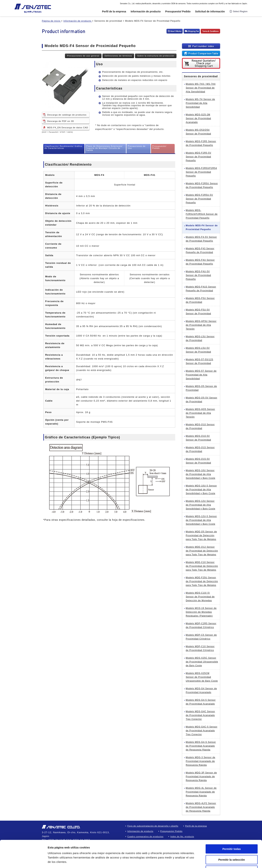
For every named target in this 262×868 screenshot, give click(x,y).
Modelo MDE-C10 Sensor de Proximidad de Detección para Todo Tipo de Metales (202, 566)
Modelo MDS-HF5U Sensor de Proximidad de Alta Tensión (201, 325)
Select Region (238, 12)
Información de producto (146, 11)
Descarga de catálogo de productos (67, 115)
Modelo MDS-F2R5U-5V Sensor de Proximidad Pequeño (199, 199)
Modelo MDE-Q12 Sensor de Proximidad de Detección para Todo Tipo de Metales (202, 551)
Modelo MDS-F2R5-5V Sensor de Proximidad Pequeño (199, 157)
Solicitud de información (210, 11)
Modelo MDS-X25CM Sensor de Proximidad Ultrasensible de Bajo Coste (202, 677)
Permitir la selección (232, 834)
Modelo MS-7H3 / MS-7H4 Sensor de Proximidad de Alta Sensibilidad (201, 88)
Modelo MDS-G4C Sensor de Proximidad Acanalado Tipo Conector (200, 715)
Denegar (232, 845)
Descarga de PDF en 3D (61, 121)
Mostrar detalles (197, 861)
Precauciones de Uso (137, 147)
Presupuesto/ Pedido (178, 11)
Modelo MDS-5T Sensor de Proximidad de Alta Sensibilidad (201, 375)
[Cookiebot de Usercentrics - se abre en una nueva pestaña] (24, 861)
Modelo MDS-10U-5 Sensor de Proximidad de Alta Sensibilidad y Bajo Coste (201, 490)
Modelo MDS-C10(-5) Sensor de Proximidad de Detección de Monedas (200, 597)
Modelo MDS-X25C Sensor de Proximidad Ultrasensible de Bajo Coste (202, 662)
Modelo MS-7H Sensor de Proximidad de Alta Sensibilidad (200, 103)
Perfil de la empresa (114, 11)
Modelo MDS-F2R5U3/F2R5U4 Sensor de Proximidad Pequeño (202, 214)
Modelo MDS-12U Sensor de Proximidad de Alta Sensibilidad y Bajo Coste (201, 505)
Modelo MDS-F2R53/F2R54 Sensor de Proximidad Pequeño (201, 172)
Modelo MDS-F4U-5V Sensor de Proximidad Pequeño (198, 275)
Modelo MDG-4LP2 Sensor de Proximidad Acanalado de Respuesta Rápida (201, 807)
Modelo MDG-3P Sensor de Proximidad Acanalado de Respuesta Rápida (201, 777)
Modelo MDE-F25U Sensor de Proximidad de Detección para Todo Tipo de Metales (202, 581)
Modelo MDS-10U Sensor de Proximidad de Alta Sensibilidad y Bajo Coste (201, 474)
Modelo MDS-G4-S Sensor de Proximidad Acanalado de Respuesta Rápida (201, 746)
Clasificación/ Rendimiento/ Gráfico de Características (63, 147)
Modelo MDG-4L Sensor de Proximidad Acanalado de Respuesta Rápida (201, 792)
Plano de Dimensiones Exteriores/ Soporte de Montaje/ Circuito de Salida (104, 148)
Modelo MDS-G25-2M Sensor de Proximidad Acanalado (198, 118)
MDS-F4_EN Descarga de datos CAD (68, 128)
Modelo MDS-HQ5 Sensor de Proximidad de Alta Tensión (200, 413)
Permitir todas (232, 823)
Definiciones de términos (118, 56)
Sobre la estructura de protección (156, 56)
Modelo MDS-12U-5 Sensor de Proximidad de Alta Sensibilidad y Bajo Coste (201, 520)
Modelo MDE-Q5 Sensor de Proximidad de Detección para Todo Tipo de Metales (201, 535)
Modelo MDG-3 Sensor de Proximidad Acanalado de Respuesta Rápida (201, 761)
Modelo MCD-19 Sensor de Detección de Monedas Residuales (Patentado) (201, 612)
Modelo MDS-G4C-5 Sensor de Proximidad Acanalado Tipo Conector (202, 731)
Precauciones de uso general (83, 56)
